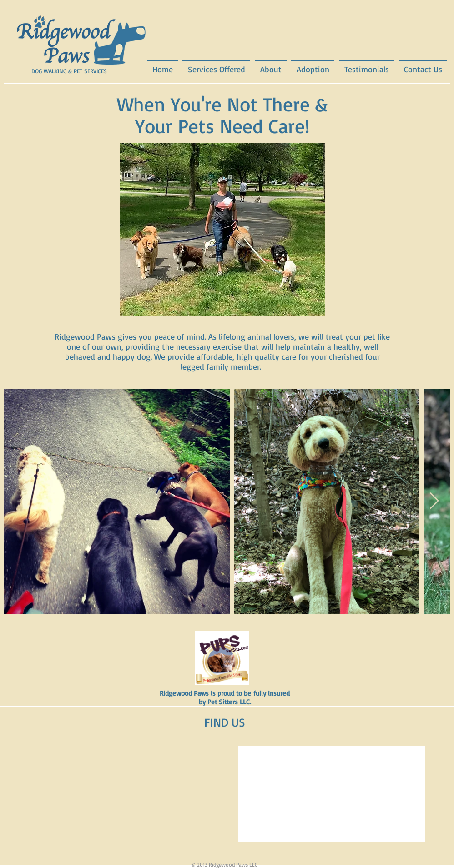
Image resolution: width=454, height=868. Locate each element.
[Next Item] (434, 501)
